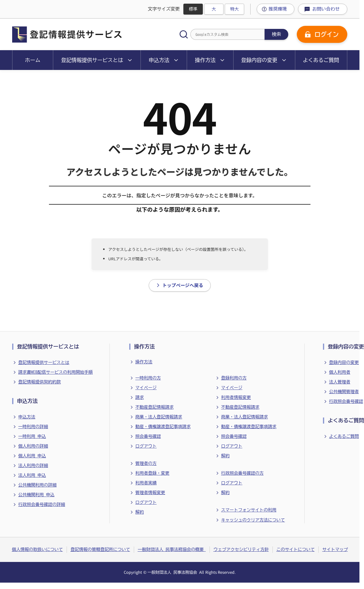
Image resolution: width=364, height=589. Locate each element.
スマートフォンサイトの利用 (249, 510)
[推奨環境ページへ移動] (276, 9)
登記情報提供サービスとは (44, 362)
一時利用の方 (148, 378)
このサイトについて (296, 549)
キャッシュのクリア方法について (253, 520)
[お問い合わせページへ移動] (323, 9)
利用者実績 (146, 483)
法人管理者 (340, 382)
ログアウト (146, 446)
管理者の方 (146, 463)
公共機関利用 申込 (36, 495)
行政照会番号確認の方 (242, 473)
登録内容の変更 (344, 362)
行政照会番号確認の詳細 (42, 504)
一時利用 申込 (32, 436)
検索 (276, 34)
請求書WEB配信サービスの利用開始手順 (55, 372)
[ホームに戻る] (67, 35)
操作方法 (144, 362)
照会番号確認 (148, 436)
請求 (140, 397)
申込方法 (27, 417)
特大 (234, 9)
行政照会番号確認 (346, 401)
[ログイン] (322, 34)
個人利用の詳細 (33, 446)
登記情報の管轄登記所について (100, 549)
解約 (140, 512)
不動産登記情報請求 (154, 407)
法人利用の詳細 (33, 466)
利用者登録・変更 (152, 473)
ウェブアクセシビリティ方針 (241, 549)
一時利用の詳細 (33, 427)
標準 (193, 9)
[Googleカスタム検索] (227, 34)
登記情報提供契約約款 (40, 382)
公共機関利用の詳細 (37, 485)
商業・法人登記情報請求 (159, 417)
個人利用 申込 (32, 456)
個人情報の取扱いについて (37, 549)
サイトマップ (335, 549)
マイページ (146, 388)
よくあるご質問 (344, 436)
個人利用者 (340, 372)
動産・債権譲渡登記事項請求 (163, 427)
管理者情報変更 (150, 493)
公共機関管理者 (344, 392)
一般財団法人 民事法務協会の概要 (172, 549)
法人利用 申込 (32, 475)
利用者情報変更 (236, 397)
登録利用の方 (234, 378)
